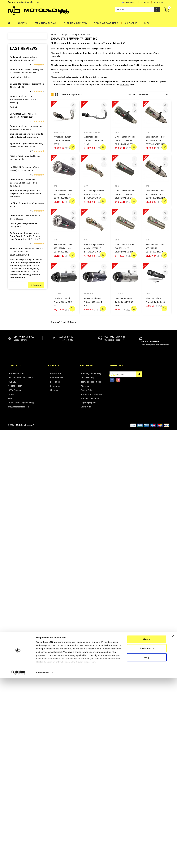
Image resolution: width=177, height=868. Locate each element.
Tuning (17, 471)
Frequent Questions (46, 23)
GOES (16, 219)
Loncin (17, 311)
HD (15, 224)
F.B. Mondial (19, 195)
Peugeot (17, 369)
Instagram (118, 819)
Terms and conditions (106, 23)
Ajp (15, 78)
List (57, 94)
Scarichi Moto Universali (25, 413)
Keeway (17, 272)
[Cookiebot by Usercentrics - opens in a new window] (18, 863)
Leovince (58, 294)
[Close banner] (173, 826)
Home (11, 23)
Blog (147, 23)
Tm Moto (18, 456)
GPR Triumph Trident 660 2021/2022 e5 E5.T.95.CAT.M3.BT (125, 194)
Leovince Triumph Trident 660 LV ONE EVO (63, 302)
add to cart (72, 147)
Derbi (16, 175)
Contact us (14, 804)
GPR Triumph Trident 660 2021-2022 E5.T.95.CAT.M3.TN (155, 248)
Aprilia (16, 83)
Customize (147, 838)
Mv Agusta (18, 350)
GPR (117, 132)
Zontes (17, 495)
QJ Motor (18, 393)
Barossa (17, 102)
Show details (43, 863)
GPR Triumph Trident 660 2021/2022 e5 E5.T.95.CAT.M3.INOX (156, 194)
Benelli (17, 112)
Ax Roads (18, 93)
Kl (14, 277)
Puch (16, 389)
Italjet (16, 262)
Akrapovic (59, 132)
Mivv (148, 294)
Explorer (17, 190)
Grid (52, 94)
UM (15, 476)
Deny (147, 847)
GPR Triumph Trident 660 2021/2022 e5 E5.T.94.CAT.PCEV (94, 194)
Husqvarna (19, 248)
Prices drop (55, 812)
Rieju (16, 403)
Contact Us (131, 23)
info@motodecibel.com (28, 2)
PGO (15, 374)
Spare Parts (19, 427)
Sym (15, 447)
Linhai (16, 301)
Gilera (16, 214)
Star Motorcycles (22, 432)
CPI (15, 161)
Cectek (17, 151)
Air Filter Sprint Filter (24, 73)
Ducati (16, 185)
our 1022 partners (54, 832)
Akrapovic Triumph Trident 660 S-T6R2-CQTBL (63, 141)
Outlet (16, 364)
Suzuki (17, 437)
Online (16, 359)
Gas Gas (17, 209)
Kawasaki (18, 267)
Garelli (17, 204)
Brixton (17, 127)
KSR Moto (18, 282)
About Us (23, 23)
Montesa (18, 335)
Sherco (17, 418)
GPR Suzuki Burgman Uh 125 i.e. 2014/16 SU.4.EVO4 (24, 656)
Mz (15, 355)
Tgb (15, 452)
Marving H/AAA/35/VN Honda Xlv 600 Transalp (23, 573)
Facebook (112, 819)
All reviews (36, 758)
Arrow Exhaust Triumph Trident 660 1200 (94, 141)
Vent (15, 481)
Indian (16, 258)
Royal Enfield (20, 408)
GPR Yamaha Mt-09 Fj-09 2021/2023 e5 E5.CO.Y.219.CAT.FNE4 (26, 725)
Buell (16, 132)
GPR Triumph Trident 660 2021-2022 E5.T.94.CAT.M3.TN (125, 248)
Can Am (17, 146)
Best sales (55, 820)
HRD (15, 238)
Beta (15, 117)
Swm (16, 442)
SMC (16, 422)
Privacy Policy (87, 816)
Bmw (16, 122)
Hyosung (18, 253)
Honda (16, 233)
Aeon (16, 69)
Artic (16, 88)
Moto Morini (19, 345)
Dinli (15, 180)
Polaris (17, 384)
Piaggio (17, 379)
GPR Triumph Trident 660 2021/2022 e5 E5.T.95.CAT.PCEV (94, 248)
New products (57, 816)
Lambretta (18, 296)
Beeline (17, 107)
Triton (16, 461)
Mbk (15, 325)
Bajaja (16, 98)
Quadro (17, 398)
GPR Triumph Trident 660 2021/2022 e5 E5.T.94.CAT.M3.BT (125, 141)
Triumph (17, 466)
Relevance (154, 95)
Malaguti (18, 321)
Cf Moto (17, 156)
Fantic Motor (20, 199)
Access (17, 59)
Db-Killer (18, 170)
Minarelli (18, 330)
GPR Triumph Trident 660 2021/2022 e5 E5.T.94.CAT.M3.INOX (156, 141)
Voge (16, 485)
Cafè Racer (19, 136)
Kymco (17, 292)
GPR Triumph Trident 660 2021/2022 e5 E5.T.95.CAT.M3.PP (64, 248)
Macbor (17, 316)
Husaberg (18, 243)
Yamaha (17, 490)
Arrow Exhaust (92, 132)
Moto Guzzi (19, 340)
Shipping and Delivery (75, 23)
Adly (15, 64)
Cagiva (17, 141)
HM (15, 229)
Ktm (15, 287)
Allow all (147, 829)
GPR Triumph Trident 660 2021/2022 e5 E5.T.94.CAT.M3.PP (64, 194)
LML (15, 306)
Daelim (17, 166)
